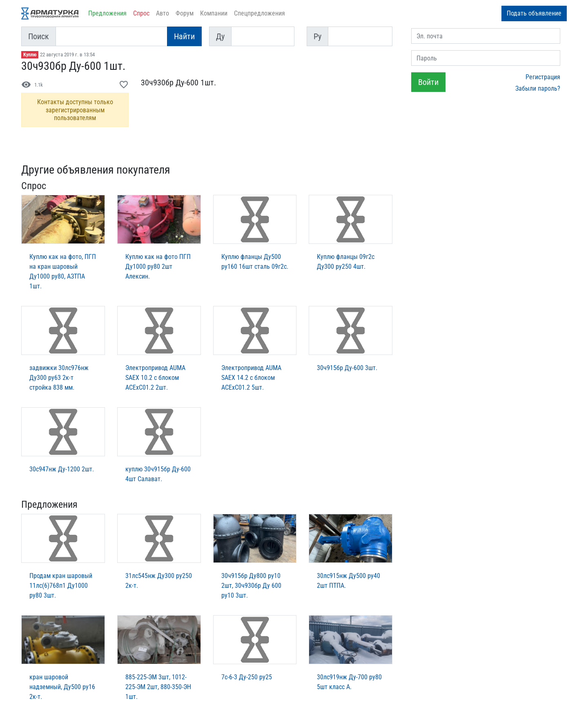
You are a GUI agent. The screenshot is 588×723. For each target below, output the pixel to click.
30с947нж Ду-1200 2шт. (62, 469)
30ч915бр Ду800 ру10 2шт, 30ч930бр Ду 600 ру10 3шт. (251, 586)
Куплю (30, 55)
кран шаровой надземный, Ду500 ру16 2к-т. (62, 687)
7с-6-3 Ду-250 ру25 (247, 677)
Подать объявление (534, 13)
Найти (184, 36)
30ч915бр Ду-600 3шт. (347, 368)
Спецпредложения (259, 13)
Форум (185, 13)
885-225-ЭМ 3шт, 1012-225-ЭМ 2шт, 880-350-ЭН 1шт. (158, 687)
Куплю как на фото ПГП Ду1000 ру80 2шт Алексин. (158, 267)
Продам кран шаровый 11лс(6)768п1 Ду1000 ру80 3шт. (61, 586)
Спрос (141, 13)
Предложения (107, 13)
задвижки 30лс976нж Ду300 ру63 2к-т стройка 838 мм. (59, 378)
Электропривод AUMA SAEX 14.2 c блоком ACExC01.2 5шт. (251, 378)
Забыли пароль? (538, 88)
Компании (214, 13)
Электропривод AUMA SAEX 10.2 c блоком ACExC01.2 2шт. (155, 378)
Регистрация (543, 77)
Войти (428, 82)
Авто (163, 13)
